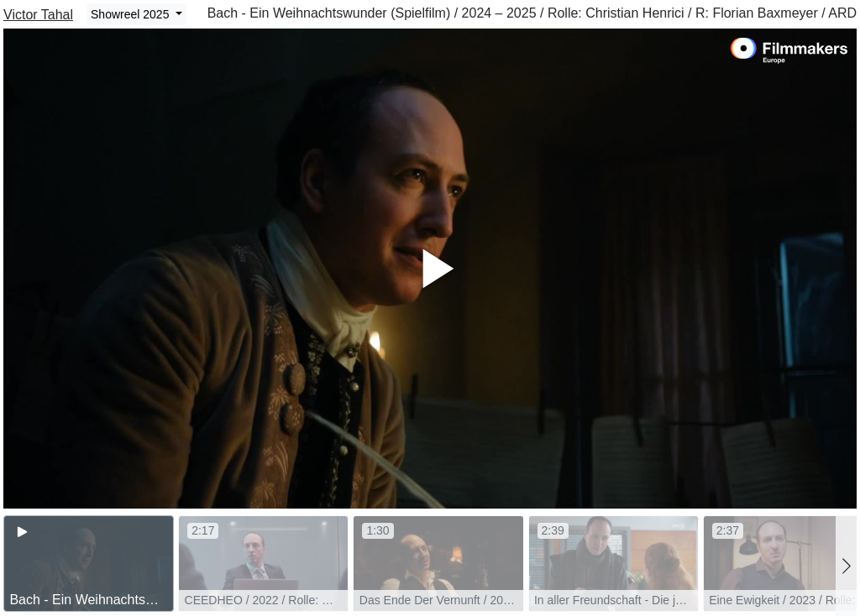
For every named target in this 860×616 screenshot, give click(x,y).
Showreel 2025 (131, 14)
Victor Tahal (38, 15)
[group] (89, 564)
